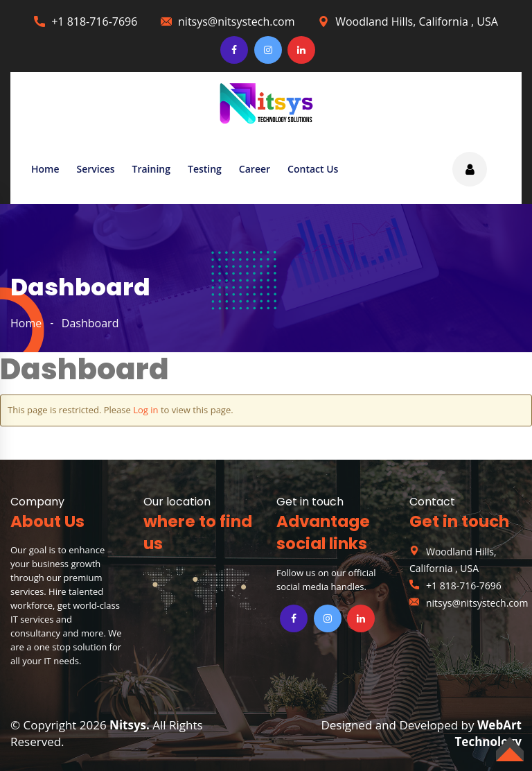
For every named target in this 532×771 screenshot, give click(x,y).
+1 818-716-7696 (94, 21)
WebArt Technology (489, 733)
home (26, 323)
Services (96, 169)
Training (151, 169)
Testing (205, 169)
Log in (145, 410)
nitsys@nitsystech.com (236, 21)
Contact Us (313, 169)
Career (255, 169)
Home (45, 169)
